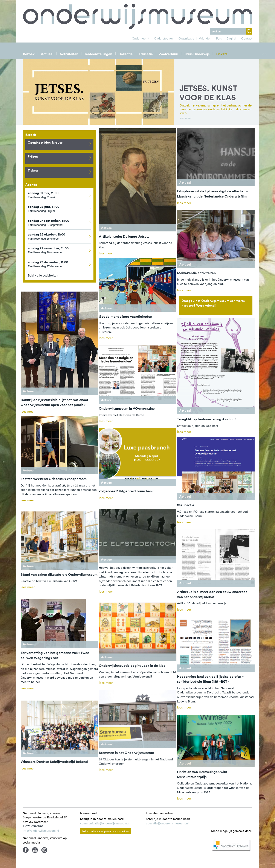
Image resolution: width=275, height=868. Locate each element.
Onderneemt (141, 38)
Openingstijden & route (60, 144)
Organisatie (186, 38)
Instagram (44, 850)
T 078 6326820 (33, 826)
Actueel (47, 54)
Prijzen (60, 158)
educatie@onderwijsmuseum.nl (167, 823)
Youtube (35, 850)
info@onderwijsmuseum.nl (41, 831)
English (232, 38)
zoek (249, 31)
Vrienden (205, 38)
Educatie (146, 54)
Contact (247, 38)
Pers (219, 38)
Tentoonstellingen (98, 54)
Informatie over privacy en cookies (106, 831)
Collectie (125, 54)
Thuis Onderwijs (197, 54)
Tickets (222, 54)
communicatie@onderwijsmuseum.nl (105, 823)
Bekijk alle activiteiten (43, 275)
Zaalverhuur (169, 54)
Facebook (26, 850)
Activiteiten (69, 54)
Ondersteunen (164, 38)
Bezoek (29, 54)
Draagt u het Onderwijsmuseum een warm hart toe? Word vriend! (213, 303)
